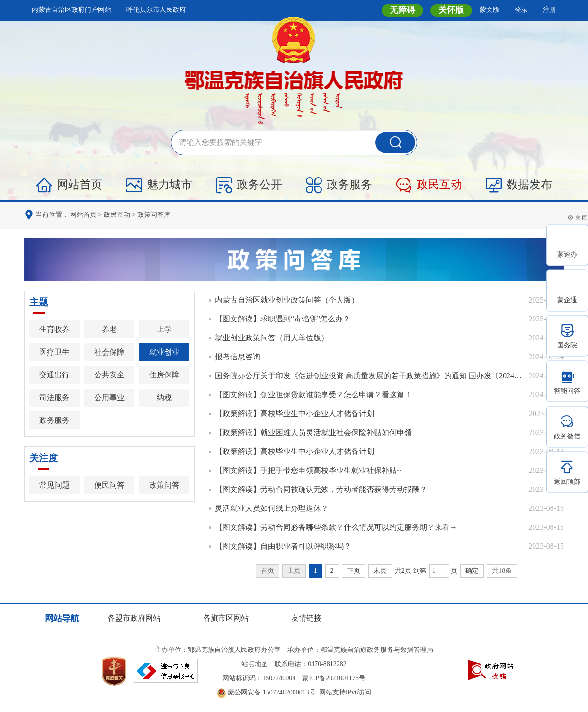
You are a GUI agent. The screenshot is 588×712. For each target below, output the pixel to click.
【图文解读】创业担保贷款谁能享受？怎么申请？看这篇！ (313, 395)
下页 (354, 571)
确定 (472, 571)
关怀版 (451, 10)
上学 (164, 329)
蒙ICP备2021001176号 (334, 678)
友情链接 (306, 618)
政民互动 (429, 185)
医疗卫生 (54, 352)
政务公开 (249, 185)
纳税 (164, 397)
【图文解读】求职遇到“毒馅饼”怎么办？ (283, 319)
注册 (550, 10)
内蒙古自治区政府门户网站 (71, 10)
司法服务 (54, 397)
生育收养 (54, 329)
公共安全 (109, 375)
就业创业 (164, 352)
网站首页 (69, 185)
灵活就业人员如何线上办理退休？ (272, 508)
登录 (521, 10)
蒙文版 (490, 10)
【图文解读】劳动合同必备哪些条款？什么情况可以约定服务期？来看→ (336, 527)
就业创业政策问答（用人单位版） (272, 338)
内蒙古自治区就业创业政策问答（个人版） (287, 300)
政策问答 (164, 485)
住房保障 (164, 375)
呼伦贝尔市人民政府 (156, 10)
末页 (380, 571)
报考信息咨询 (238, 357)
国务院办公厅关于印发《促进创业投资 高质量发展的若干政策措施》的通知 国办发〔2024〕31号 (369, 376)
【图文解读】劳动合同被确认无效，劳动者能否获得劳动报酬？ (321, 489)
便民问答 (109, 485)
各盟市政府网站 (134, 618)
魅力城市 (159, 185)
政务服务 (339, 185)
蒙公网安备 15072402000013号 (266, 692)
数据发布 (519, 185)
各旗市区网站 (226, 618)
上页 (294, 571)
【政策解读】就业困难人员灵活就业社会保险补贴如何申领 (313, 432)
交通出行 (54, 375)
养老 (109, 329)
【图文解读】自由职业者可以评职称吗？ (283, 546)
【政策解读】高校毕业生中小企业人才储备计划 (294, 414)
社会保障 (109, 352)
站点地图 (255, 664)
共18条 (502, 571)
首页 (267, 571)
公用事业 (109, 397)
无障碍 (402, 10)
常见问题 (54, 485)
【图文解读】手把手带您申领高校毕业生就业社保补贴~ (308, 470)
